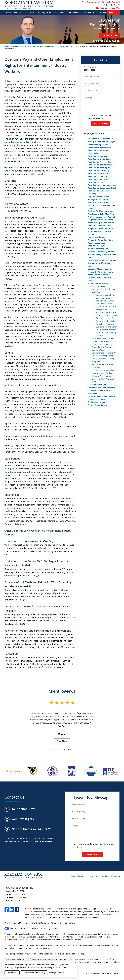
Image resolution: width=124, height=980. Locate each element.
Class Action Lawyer (97, 385)
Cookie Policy (36, 928)
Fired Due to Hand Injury (99, 168)
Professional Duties (104, 304)
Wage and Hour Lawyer (33, 46)
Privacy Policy (94, 876)
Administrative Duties (105, 301)
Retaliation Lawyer (96, 246)
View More (62, 741)
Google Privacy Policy (53, 954)
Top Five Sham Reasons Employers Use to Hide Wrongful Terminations (98, 200)
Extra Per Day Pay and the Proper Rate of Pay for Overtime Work (103, 347)
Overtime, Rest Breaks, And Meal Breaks (58, 46)
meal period (11, 469)
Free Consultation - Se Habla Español (101, 2)
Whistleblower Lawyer (98, 249)
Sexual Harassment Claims (100, 226)
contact (48, 664)
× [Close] (75, 963)
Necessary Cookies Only (34, 973)
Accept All (12, 973)
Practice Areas (60, 13)
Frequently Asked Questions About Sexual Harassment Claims (100, 231)
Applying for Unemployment (100, 211)
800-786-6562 (112, 5)
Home (9, 13)
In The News (29, 13)
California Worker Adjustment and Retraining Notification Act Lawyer (102, 254)
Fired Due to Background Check (102, 188)
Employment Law (17, 46)
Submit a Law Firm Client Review (62, 750)
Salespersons (101, 309)
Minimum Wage (98, 286)
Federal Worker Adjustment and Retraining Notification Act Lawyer (102, 263)
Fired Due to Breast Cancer (100, 159)
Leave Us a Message (92, 798)
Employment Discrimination (100, 139)
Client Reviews (75, 13)
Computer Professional (106, 307)
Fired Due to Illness (96, 182)
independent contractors (22, 142)
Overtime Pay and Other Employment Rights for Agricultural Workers (106, 321)
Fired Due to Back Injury (99, 173)
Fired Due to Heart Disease (100, 165)
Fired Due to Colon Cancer (100, 156)
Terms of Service (73, 954)
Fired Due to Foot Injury (99, 171)
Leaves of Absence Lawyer (100, 269)
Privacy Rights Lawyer (98, 405)
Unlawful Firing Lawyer (98, 145)
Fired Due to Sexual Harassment (102, 185)
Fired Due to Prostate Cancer (101, 162)
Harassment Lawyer (97, 237)
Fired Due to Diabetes (98, 179)
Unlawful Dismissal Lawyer (100, 147)
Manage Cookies (51, 928)
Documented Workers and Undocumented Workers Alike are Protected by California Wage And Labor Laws (103, 376)
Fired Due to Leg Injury (98, 176)
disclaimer (90, 118)
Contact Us (114, 13)
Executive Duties (103, 298)
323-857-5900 (18, 894)
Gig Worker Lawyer (96, 402)
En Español (102, 13)
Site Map (105, 876)
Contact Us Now (109, 35)
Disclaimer (82, 876)
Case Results (89, 13)
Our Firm (18, 13)
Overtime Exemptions (105, 295)
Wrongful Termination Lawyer (101, 142)
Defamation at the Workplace (101, 388)
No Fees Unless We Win (108, 8)
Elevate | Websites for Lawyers (103, 973)
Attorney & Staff (44, 13)
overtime (34, 184)
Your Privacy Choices (16, 928)
